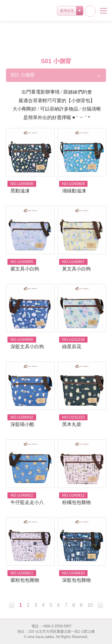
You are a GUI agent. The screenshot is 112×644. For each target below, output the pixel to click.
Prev (12, 605)
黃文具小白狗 (76, 269)
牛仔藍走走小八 (27, 502)
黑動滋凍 (20, 191)
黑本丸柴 (72, 424)
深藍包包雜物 (76, 580)
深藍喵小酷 (22, 424)
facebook (90, 11)
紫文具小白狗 (25, 269)
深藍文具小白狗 (27, 347)
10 (90, 605)
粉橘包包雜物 (76, 502)
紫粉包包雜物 (25, 580)
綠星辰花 (72, 347)
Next (100, 605)
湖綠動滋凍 (74, 191)
